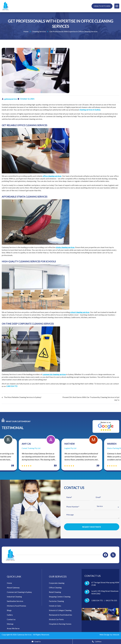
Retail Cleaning (55, 593)
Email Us (36, 642)
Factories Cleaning (56, 602)
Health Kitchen (102, 6)
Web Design (105, 636)
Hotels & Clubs (55, 607)
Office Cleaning (55, 589)
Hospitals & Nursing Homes (60, 625)
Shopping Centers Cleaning (60, 598)
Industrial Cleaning (14, 598)
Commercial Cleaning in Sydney (19, 593)
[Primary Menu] (117, 6)
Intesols (116, 636)
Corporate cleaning (57, 584)
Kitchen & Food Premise (16, 607)
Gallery (10, 616)
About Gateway (13, 589)
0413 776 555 (111, 601)
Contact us (11, 620)
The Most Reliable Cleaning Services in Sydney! (23, 397)
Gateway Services (24, 636)
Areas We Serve (13, 630)
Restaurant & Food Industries (60, 616)
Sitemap (10, 625)
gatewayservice (11, 99)
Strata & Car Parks (56, 620)
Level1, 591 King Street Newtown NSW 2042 (105, 593)
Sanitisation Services (15, 602)
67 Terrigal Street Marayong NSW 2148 (105, 585)
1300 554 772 (97, 601)
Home (9, 584)
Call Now (97, 642)
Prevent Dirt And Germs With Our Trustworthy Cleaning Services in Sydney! (91, 398)
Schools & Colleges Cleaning (60, 611)
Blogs (9, 611)
